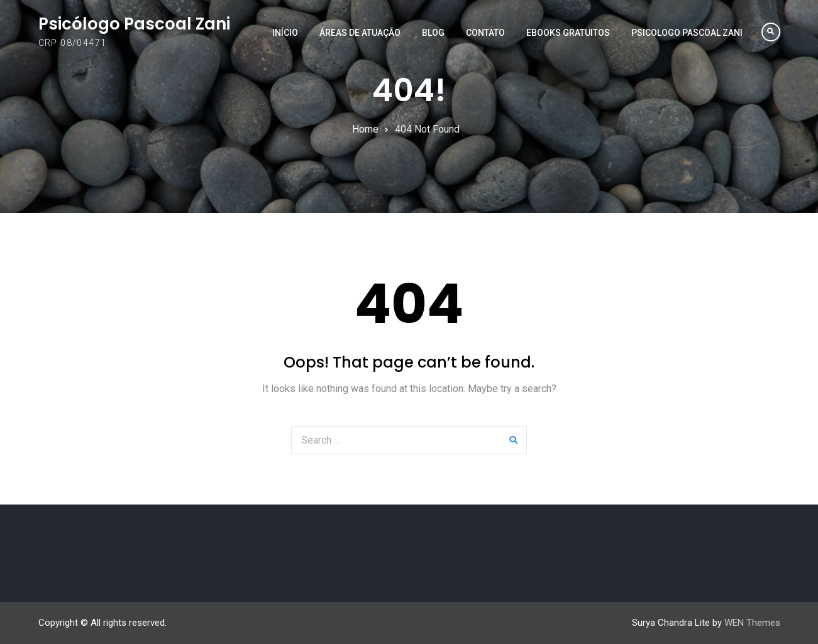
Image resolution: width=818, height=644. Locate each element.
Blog (433, 33)
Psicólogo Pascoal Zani (134, 24)
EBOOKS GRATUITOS (568, 33)
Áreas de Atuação (360, 33)
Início (285, 33)
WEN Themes (752, 623)
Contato (485, 33)
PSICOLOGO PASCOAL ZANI (687, 33)
